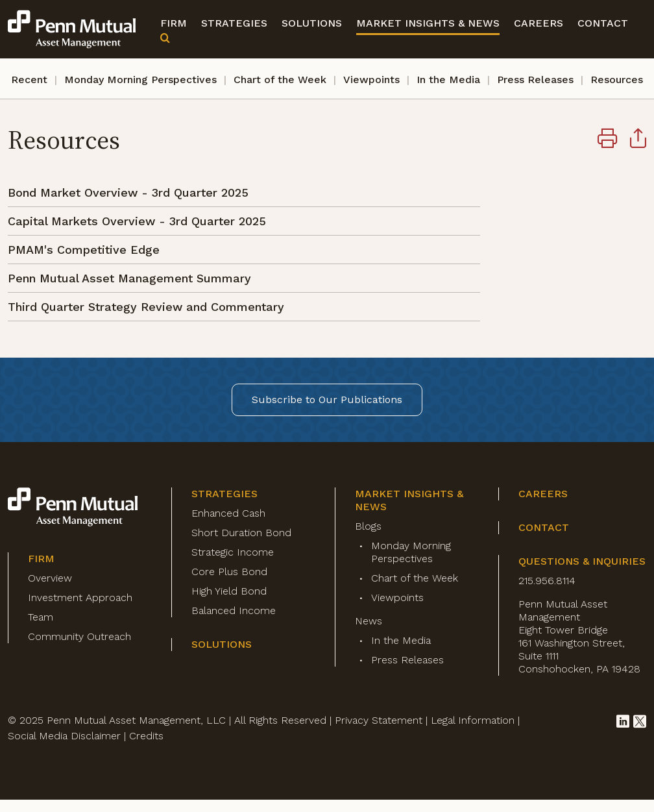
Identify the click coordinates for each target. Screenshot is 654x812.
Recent (29, 80)
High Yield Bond (229, 591)
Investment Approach (80, 597)
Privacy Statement (379, 720)
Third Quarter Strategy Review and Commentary (146, 307)
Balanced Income (234, 610)
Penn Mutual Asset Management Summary (129, 278)
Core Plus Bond (229, 572)
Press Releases (535, 80)
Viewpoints (371, 80)
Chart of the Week (280, 80)
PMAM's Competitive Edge (84, 250)
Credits (146, 736)
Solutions (312, 23)
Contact (603, 23)
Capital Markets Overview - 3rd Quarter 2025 (137, 221)
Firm (174, 23)
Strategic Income (233, 552)
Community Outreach (79, 636)
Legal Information (473, 720)
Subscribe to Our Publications (327, 400)
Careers (539, 23)
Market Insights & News (428, 23)
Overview (50, 578)
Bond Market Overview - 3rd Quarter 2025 (128, 192)
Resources (617, 80)
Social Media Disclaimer (64, 736)
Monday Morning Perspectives (140, 80)
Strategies (234, 23)
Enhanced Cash (228, 513)
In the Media (448, 80)
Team (41, 617)
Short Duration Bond (241, 533)
